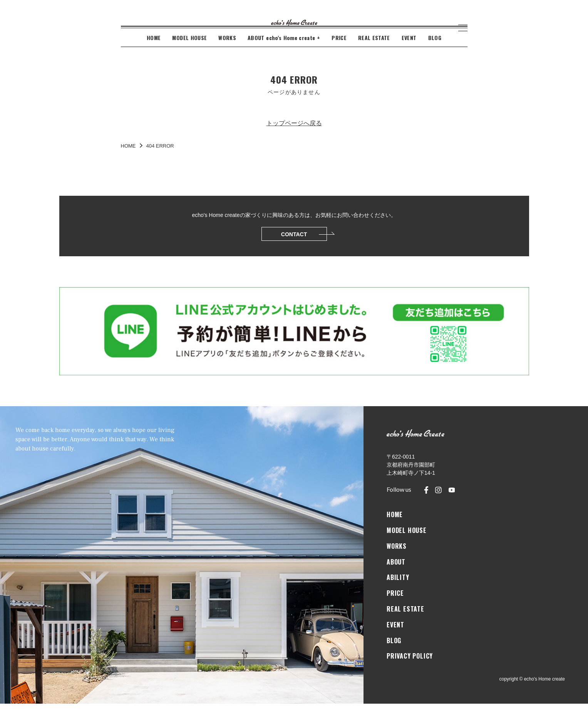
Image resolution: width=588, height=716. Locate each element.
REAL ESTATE (374, 50)
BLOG (435, 50)
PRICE (339, 50)
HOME (154, 50)
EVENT (409, 50)
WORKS (227, 50)
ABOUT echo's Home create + (284, 50)
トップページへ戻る (294, 135)
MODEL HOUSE (189, 50)
